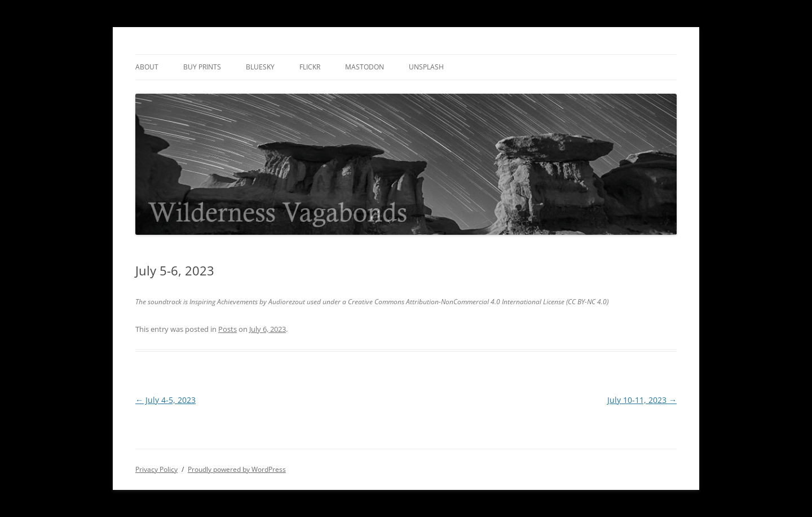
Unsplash (426, 67)
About (147, 67)
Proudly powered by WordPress (237, 469)
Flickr (310, 67)
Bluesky (260, 67)
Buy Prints (202, 67)
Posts (228, 329)
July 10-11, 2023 (642, 400)
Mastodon (365, 67)
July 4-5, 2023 (166, 400)
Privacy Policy (156, 469)
